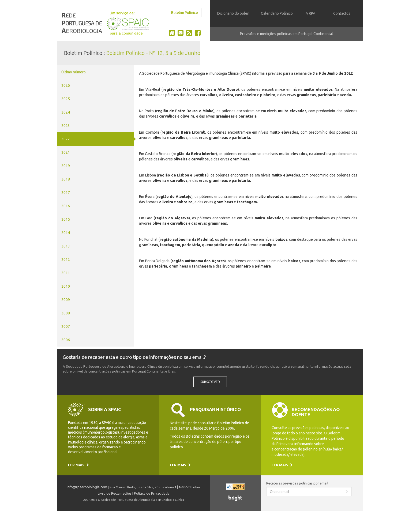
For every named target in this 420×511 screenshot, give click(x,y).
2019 (66, 166)
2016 (66, 206)
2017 (66, 193)
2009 (66, 300)
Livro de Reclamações (115, 493)
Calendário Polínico (277, 13)
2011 (66, 273)
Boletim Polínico (185, 13)
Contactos (342, 13)
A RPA (310, 13)
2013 (66, 246)
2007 (66, 326)
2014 (66, 233)
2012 (66, 260)
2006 (66, 340)
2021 (66, 152)
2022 (66, 139)
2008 (66, 313)
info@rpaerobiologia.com (87, 487)
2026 (66, 85)
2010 (66, 286)
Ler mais (78, 465)
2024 (66, 112)
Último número (74, 72)
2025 (66, 99)
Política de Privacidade (152, 493)
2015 (66, 219)
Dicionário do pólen (233, 13)
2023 (66, 126)
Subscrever (210, 382)
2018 (66, 179)
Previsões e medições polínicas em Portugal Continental (286, 34)
